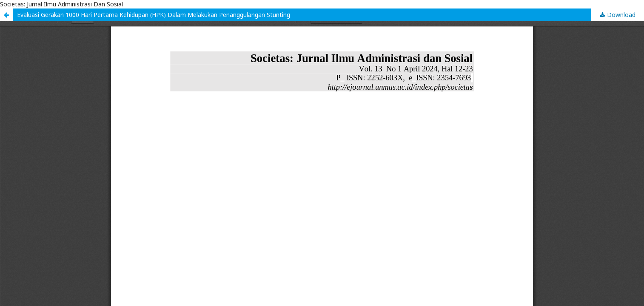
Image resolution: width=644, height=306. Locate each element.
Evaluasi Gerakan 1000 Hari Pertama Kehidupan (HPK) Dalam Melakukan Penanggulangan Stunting (154, 15)
